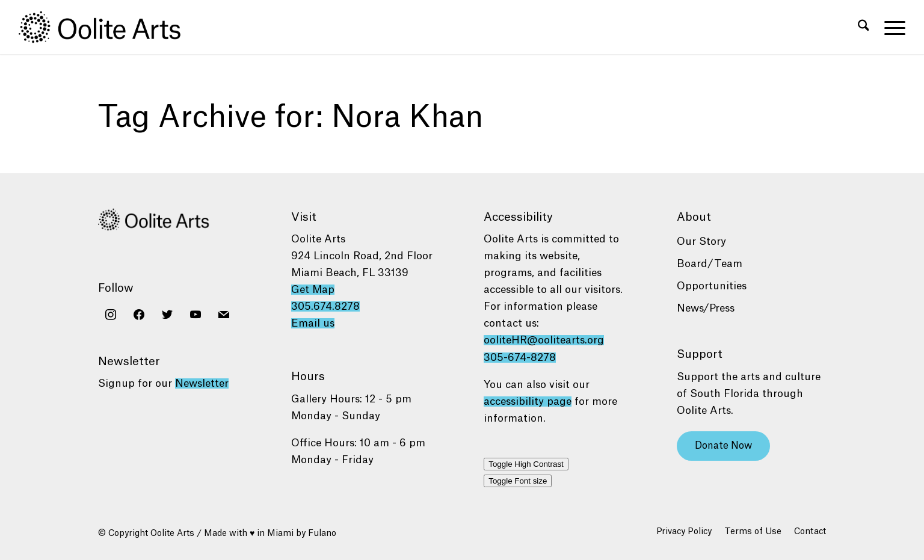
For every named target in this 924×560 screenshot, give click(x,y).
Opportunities (712, 286)
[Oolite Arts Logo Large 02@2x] (106, 27)
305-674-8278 (520, 358)
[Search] (864, 27)
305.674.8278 (325, 306)
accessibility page (528, 402)
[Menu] (891, 27)
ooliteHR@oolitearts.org (544, 340)
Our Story (701, 242)
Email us (313, 323)
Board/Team (710, 264)
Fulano (322, 534)
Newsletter (202, 383)
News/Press (706, 308)
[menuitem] (864, 27)
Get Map (313, 290)
